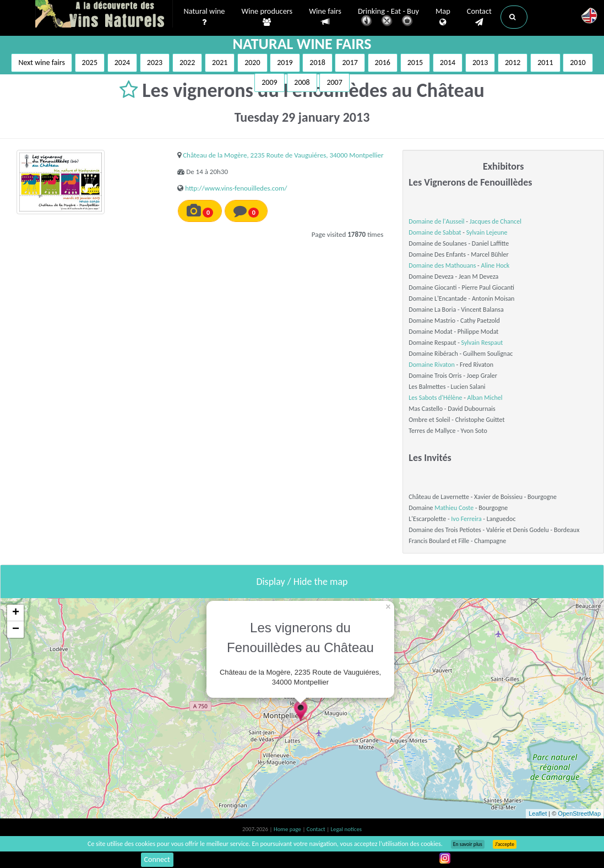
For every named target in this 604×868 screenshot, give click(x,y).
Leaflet (538, 813)
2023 (155, 63)
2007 (334, 82)
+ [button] (16, 613)
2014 (448, 63)
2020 (252, 63)
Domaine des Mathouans (442, 265)
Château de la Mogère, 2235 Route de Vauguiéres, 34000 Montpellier (283, 155)
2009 (269, 82)
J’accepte (505, 844)
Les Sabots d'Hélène (435, 398)
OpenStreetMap (579, 813)
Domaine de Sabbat (435, 232)
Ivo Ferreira (466, 519)
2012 (513, 63)
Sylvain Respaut (482, 343)
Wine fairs (325, 17)
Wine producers (267, 17)
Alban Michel (485, 398)
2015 (415, 63)
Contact (479, 17)
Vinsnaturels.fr (104, 15)
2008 (302, 82)
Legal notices (346, 829)
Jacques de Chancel (496, 221)
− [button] (16, 630)
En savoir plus (468, 844)
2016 (383, 63)
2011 (545, 63)
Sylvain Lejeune (487, 232)
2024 (122, 63)
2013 (480, 63)
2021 (220, 63)
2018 (317, 63)
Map (443, 17)
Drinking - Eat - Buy (388, 18)
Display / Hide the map (302, 582)
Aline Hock (496, 265)
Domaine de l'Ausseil (436, 221)
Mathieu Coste (454, 508)
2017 (350, 63)
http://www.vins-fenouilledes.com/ (236, 188)
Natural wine (205, 17)
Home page (288, 829)
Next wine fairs (42, 63)
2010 (578, 63)
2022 (187, 63)
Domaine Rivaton (431, 365)
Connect (157, 859)
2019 (285, 63)
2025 (90, 63)
